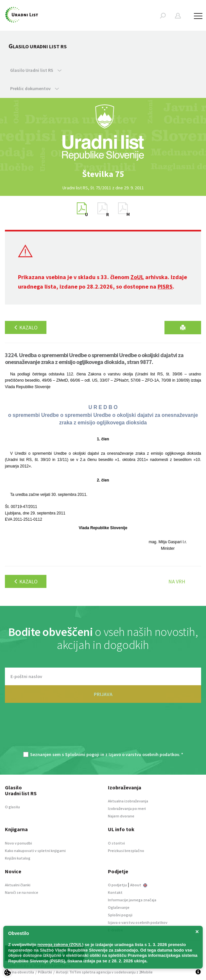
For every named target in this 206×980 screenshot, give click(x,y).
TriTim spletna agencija (90, 972)
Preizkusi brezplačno (126, 851)
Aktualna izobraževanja (128, 801)
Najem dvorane (121, 816)
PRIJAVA (103, 694)
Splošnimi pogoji (82, 754)
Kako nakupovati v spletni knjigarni (35, 851)
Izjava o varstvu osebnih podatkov (138, 922)
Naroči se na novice (22, 892)
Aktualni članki (18, 885)
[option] (103, 174)
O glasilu (12, 807)
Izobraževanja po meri (127, 808)
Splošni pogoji (120, 915)
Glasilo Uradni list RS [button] (36, 70)
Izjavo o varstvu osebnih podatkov (144, 754)
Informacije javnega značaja (132, 900)
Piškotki (45, 972)
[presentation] (103, 731)
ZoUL (137, 277)
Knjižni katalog (18, 858)
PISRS (165, 286)
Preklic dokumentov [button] (34, 88)
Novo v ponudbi (18, 843)
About (139, 885)
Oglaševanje (119, 907)
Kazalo (26, 327)
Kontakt (115, 892)
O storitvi (116, 843)
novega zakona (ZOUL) (61, 945)
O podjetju (117, 885)
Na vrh (177, 581)
